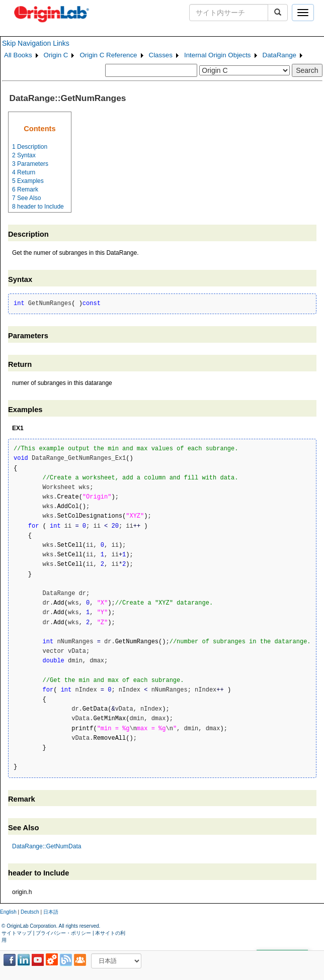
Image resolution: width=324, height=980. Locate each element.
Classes (161, 55)
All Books (18, 55)
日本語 (51, 912)
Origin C (56, 55)
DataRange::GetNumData (47, 846)
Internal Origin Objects (218, 55)
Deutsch (30, 912)
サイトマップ (17, 933)
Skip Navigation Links (36, 43)
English (8, 912)
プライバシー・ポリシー (63, 933)
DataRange (279, 55)
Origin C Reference (108, 55)
